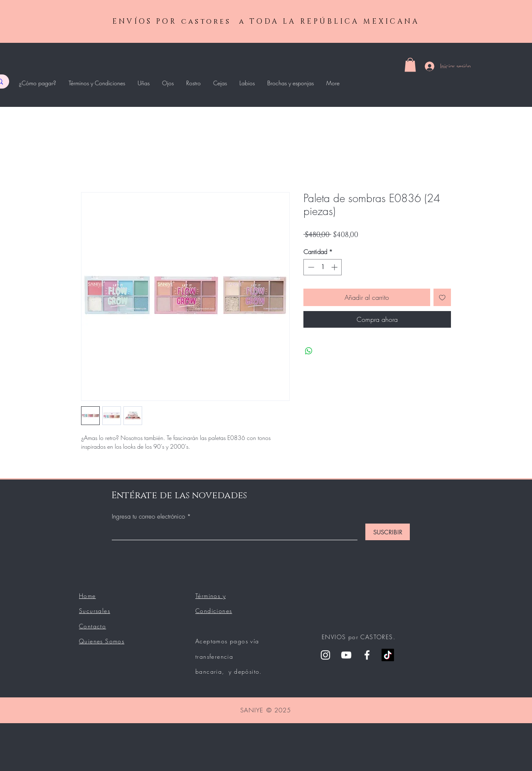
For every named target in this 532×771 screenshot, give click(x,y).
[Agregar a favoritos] (442, 297)
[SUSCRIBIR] (388, 532)
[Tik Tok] (388, 655)
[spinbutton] (323, 267)
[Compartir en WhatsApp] (309, 351)
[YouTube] (346, 655)
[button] (410, 65)
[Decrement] (310, 267)
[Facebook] (367, 655)
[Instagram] (325, 655)
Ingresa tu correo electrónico (149, 517)
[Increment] (335, 267)
